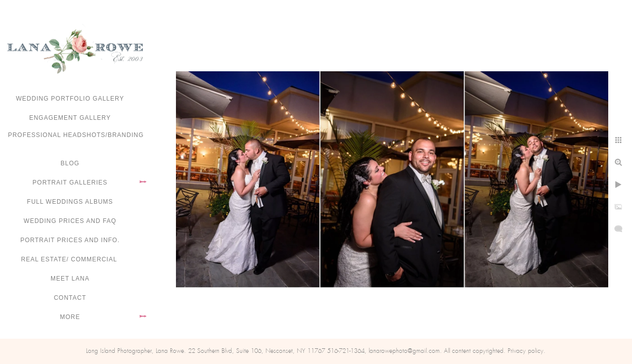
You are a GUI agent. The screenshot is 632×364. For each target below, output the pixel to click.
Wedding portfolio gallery (70, 99)
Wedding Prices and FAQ (70, 221)
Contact (70, 298)
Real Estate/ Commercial (70, 259)
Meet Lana (70, 279)
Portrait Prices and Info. (70, 240)
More (70, 317)
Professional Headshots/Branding (76, 135)
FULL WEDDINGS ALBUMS (70, 202)
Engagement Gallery (70, 118)
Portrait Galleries (70, 183)
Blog (70, 163)
